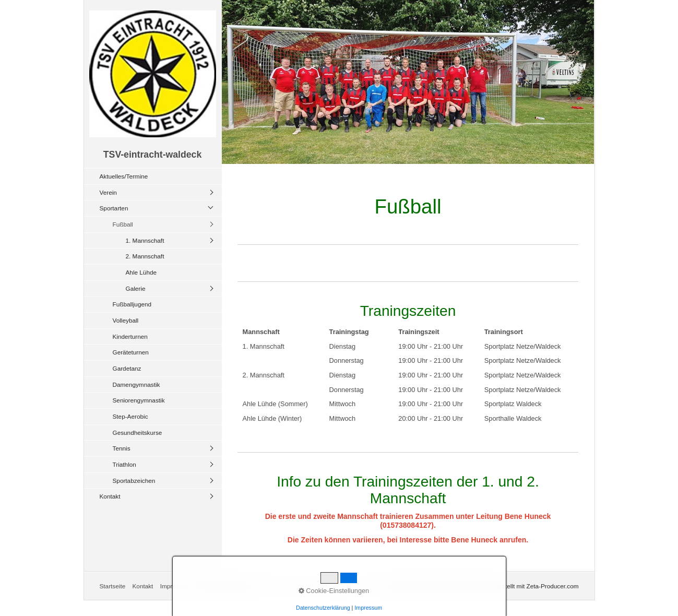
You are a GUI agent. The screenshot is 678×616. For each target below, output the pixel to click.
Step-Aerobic (130, 416)
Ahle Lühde (141, 272)
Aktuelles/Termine (124, 176)
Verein (108, 192)
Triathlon (124, 464)
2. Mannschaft (145, 256)
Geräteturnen (131, 352)
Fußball (123, 224)
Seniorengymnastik (139, 400)
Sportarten (114, 208)
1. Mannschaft (145, 240)
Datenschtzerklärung (225, 586)
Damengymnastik (136, 384)
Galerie (136, 288)
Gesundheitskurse (138, 433)
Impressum (175, 586)
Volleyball (126, 320)
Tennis (122, 448)
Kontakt (110, 496)
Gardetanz (127, 368)
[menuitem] (156, 176)
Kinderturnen (130, 336)
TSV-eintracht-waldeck (152, 155)
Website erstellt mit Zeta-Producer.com (526, 586)
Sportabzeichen (134, 481)
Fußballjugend (132, 304)
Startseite (113, 586)
